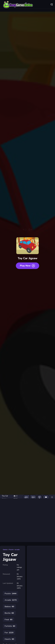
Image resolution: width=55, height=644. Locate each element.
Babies (9, 607)
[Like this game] (26, 497)
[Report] (46, 497)
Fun (9, 633)
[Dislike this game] (33, 497)
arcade (17, 550)
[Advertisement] (28, 520)
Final (9, 620)
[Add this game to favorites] (40, 497)
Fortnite (10, 626)
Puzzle (11, 550)
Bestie (9, 613)
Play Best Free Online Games (18, 5)
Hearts (9, 639)
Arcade (11, 600)
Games (5, 550)
